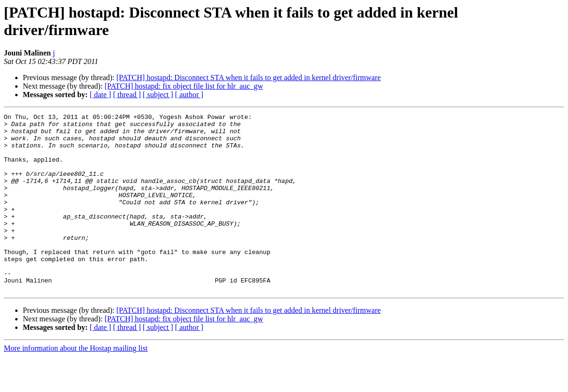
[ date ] (100, 95)
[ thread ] (127, 95)
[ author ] (189, 95)
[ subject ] (158, 95)
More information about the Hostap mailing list (76, 384)
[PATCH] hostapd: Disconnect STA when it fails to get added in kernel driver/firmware (248, 77)
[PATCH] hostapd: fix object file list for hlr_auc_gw (184, 86)
